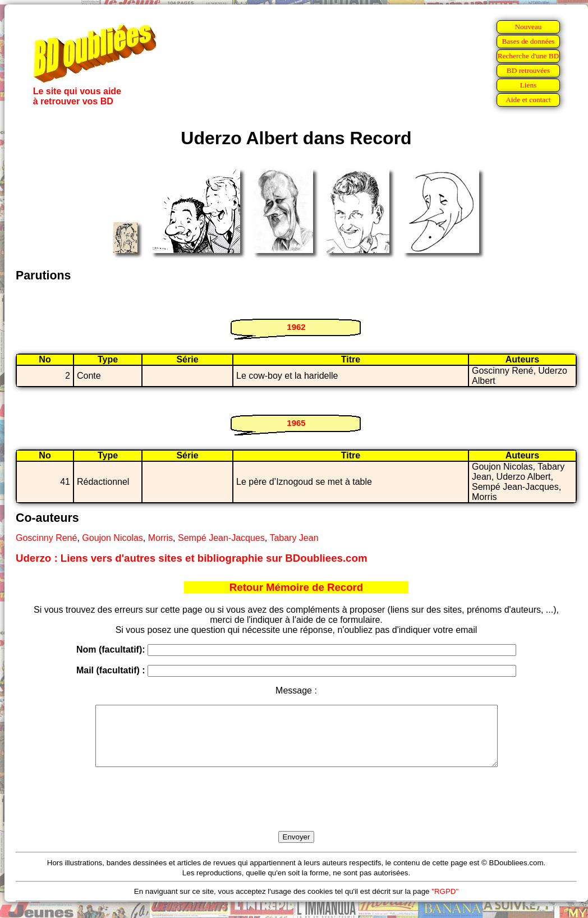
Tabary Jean (294, 538)
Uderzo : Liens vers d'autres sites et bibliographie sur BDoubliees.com (191, 558)
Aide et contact (528, 100)
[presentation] (296, 812)
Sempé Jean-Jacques (221, 538)
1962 (296, 327)
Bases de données (528, 41)
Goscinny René (46, 538)
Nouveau (528, 27)
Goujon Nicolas (112, 538)
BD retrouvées (528, 70)
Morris (160, 538)
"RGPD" (445, 903)
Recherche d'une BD (529, 56)
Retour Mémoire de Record (296, 587)
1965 (296, 423)
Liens (529, 85)
